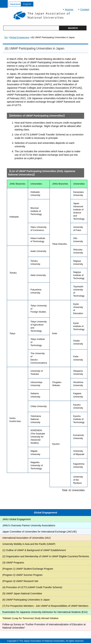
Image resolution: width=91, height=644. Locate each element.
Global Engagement (45, 513)
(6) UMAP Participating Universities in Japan (26, 600)
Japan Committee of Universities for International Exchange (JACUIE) (40, 532)
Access (69, 9)
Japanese (15, 4)
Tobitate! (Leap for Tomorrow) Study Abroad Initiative (30, 618)
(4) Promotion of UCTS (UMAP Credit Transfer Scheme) (32, 587)
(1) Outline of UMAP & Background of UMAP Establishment (34, 550)
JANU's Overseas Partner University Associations (29, 525)
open (4, 4)
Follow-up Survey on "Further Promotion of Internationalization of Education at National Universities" (44, 626)
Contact (85, 9)
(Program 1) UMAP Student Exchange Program (28, 569)
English (27, 4)
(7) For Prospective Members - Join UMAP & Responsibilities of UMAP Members (45, 606)
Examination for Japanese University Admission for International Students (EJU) (45, 612)
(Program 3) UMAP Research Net (20, 581)
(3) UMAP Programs (13, 563)
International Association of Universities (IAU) (26, 538)
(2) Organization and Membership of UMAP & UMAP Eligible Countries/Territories (46, 556)
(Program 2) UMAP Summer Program (22, 575)
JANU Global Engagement (17, 519)
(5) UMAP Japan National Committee (22, 593)
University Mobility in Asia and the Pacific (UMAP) (29, 544)
